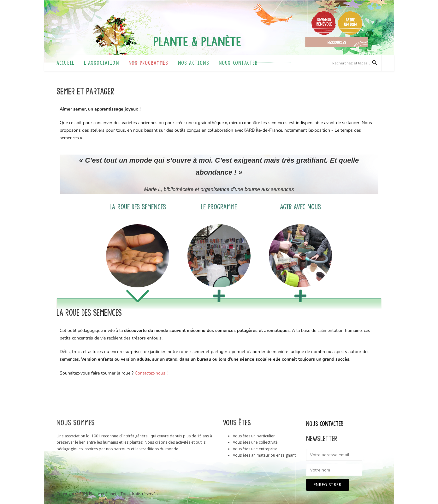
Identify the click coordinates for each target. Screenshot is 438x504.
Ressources (337, 42)
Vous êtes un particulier (254, 436)
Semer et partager (85, 91)
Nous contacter (238, 63)
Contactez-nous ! (151, 373)
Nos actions (194, 63)
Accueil (65, 63)
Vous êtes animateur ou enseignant (264, 455)
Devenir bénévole (323, 23)
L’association (101, 63)
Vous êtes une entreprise (255, 449)
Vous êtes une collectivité (255, 442)
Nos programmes (148, 63)
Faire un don (350, 23)
